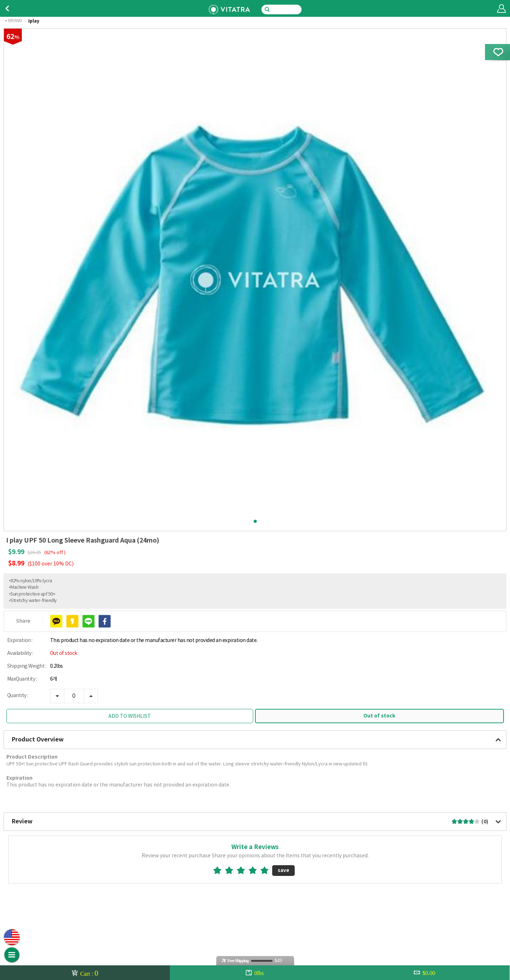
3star (244, 870)
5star (267, 870)
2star (232, 870)
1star (220, 870)
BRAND (15, 21)
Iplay (34, 21)
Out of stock (379, 716)
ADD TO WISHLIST (130, 716)
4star (256, 870)
